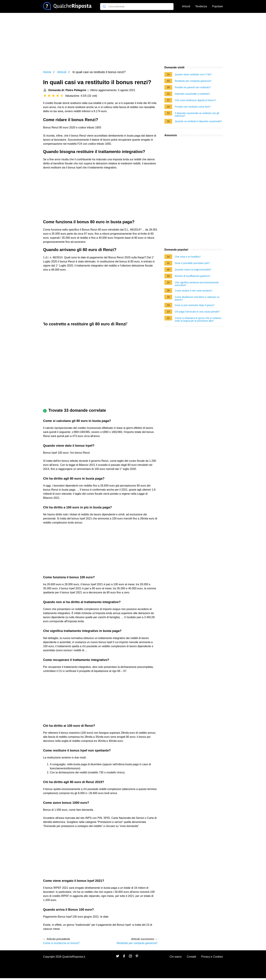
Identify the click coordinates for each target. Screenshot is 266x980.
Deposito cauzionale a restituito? (192, 94)
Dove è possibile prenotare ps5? (192, 263)
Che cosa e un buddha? (188, 257)
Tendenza (201, 6)
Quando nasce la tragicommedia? (193, 270)
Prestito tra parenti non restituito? (193, 87)
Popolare (217, 6)
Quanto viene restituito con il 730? (193, 74)
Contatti (191, 957)
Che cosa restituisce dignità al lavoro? (195, 100)
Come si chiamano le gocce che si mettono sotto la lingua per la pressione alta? (198, 319)
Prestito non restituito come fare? (193, 107)
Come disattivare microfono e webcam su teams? (197, 298)
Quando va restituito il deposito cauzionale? (198, 121)
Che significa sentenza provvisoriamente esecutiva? (197, 284)
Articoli (186, 6)
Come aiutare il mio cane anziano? (194, 291)
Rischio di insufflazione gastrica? (192, 276)
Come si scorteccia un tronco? (61, 943)
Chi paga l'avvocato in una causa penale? (197, 312)
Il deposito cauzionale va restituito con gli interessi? (197, 115)
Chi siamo (176, 957)
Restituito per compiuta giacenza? (137, 943)
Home (47, 72)
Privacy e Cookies (212, 957)
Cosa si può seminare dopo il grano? (195, 305)
